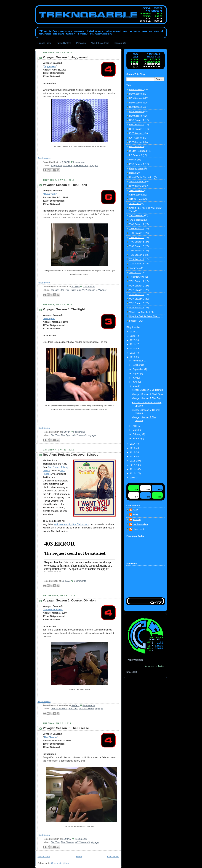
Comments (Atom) (60, 863)
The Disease (51, 737)
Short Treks (135, 204)
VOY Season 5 (81, 166)
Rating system (136, 168)
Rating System (63, 43)
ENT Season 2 (137, 138)
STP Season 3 (136, 199)
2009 (133, 478)
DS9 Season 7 (136, 116)
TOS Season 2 (137, 259)
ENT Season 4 (137, 147)
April (135, 426)
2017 (133, 444)
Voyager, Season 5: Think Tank (65, 185)
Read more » (44, 158)
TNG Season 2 (137, 229)
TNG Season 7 (137, 251)
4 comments (81, 839)
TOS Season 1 (137, 255)
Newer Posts (44, 857)
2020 (133, 349)
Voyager (94, 166)
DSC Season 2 (137, 125)
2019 (133, 353)
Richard (137, 520)
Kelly (135, 510)
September (138, 369)
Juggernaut (50, 66)
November (138, 361)
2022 (133, 340)
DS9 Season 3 (136, 98)
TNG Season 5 (137, 242)
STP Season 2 (136, 195)
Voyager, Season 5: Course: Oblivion (69, 600)
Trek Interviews (137, 277)
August (136, 374)
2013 (133, 461)
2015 (133, 452)
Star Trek (68, 166)
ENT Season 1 (137, 133)
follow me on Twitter (155, 666)
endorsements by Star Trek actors (71, 524)
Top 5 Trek (135, 268)
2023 (133, 336)
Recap (132, 173)
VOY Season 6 (137, 303)
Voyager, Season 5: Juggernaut (65, 57)
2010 (133, 473)
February (137, 434)
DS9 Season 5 (136, 107)
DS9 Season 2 (136, 94)
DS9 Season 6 (136, 111)
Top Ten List (135, 273)
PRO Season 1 (137, 164)
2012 (133, 465)
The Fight (66, 435)
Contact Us (120, 43)
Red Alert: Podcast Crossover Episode (71, 455)
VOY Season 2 (137, 286)
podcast (55, 290)
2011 (133, 469)
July (135, 378)
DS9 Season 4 (136, 103)
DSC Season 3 (137, 129)
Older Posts (113, 857)
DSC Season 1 (137, 120)
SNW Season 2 (137, 186)
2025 (133, 332)
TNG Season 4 (137, 238)
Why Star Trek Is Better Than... (145, 316)
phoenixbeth (139, 529)
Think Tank (75, 290)
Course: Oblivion (59, 709)
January (137, 439)
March (136, 430)
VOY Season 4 (137, 294)
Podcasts (81, 43)
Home (79, 857)
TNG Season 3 (137, 233)
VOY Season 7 (137, 308)
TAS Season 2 (136, 220)
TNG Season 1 (137, 224)
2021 (133, 344)
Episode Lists (44, 43)
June (135, 382)
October (137, 365)
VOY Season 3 (137, 290)
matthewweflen (140, 524)
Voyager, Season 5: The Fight (64, 309)
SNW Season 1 (137, 182)
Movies (133, 160)
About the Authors (100, 43)
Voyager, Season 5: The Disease (66, 728)
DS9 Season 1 (136, 90)
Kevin (136, 515)
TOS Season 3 (137, 264)
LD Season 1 (136, 155)
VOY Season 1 (137, 281)
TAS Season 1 (136, 215)
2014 (133, 457)
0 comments (79, 162)
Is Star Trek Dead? (139, 151)
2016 (133, 448)
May (135, 386)
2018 (133, 357)
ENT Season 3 (137, 142)
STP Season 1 (136, 191)
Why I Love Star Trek (140, 312)
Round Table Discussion (141, 177)
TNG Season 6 (137, 246)
